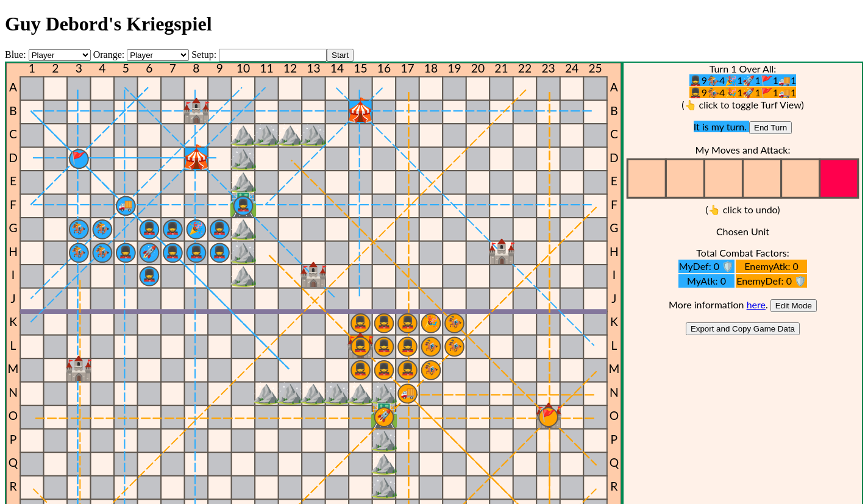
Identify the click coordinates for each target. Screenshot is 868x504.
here (756, 304)
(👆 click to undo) (742, 209)
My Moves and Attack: (742, 150)
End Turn (770, 128)
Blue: (17, 55)
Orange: (109, 55)
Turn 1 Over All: (743, 69)
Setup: (204, 55)
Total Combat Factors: (742, 253)
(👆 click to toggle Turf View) (742, 105)
